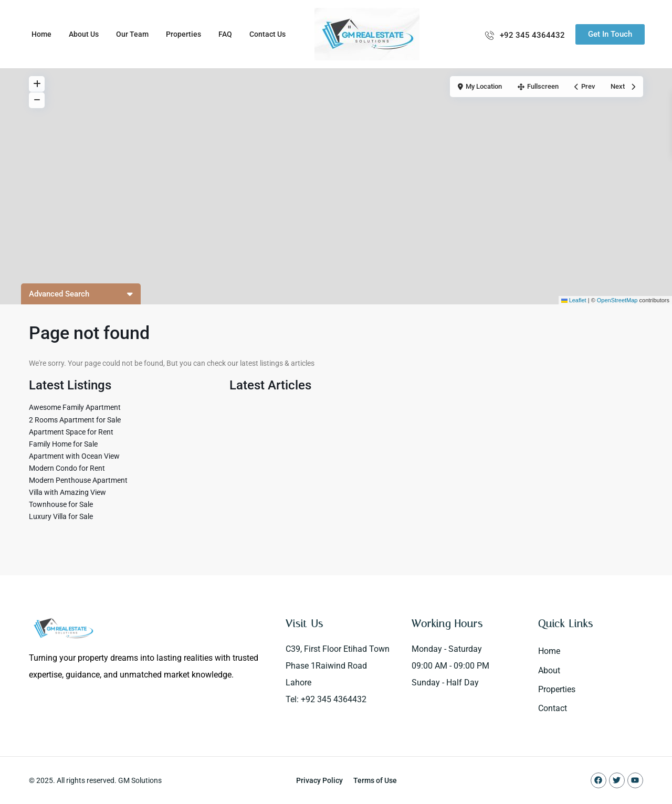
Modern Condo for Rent (67, 468)
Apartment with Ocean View (74, 456)
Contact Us (267, 34)
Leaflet (574, 300)
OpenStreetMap (617, 300)
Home (41, 34)
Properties (183, 34)
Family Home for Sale (63, 444)
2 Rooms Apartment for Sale (75, 420)
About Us (84, 34)
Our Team (132, 34)
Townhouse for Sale (61, 504)
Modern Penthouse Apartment (78, 480)
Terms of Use (375, 780)
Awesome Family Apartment (75, 407)
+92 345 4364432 (532, 35)
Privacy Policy (319, 780)
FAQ (225, 34)
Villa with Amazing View (67, 492)
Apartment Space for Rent (71, 432)
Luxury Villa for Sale (61, 516)
